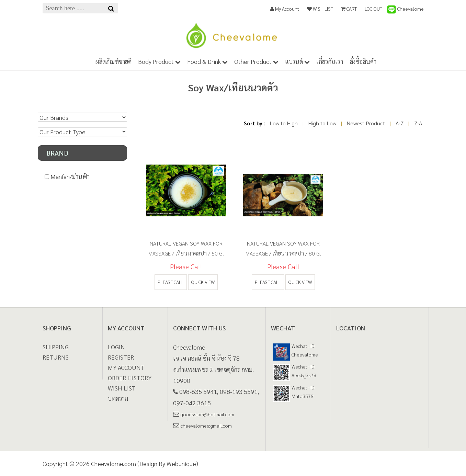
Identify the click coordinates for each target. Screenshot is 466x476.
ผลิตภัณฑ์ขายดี (113, 61)
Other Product (256, 61)
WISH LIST (320, 9)
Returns (56, 357)
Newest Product (366, 123)
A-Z (400, 123)
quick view (203, 282)
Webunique (181, 463)
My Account (285, 9)
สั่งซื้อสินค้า (363, 61)
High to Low (322, 123)
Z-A (418, 123)
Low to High (284, 123)
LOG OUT (373, 9)
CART (349, 9)
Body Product (159, 61)
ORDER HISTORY (130, 378)
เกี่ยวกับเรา (330, 61)
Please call (171, 282)
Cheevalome (405, 9)
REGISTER (121, 357)
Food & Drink (207, 61)
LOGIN (116, 347)
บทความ (118, 398)
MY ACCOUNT (126, 367)
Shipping (56, 347)
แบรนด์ (297, 61)
